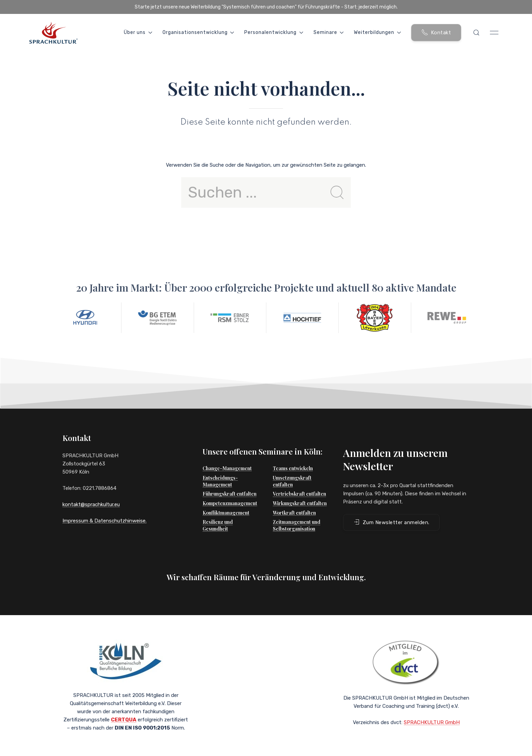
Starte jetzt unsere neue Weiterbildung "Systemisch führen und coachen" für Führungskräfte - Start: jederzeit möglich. (266, 7)
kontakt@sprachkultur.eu (91, 504)
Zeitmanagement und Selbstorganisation (297, 512)
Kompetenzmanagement (230, 490)
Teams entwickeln (293, 455)
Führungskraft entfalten (230, 480)
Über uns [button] (138, 32)
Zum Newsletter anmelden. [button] (391, 509)
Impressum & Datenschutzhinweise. (104, 521)
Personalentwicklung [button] (274, 32)
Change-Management (227, 455)
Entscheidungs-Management (220, 468)
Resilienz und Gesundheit (218, 512)
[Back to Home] (53, 33)
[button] (476, 33)
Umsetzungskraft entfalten (292, 468)
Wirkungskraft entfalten (300, 490)
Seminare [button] (329, 32)
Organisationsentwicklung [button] (198, 32)
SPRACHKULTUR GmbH (432, 714)
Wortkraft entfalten (294, 499)
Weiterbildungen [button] (377, 32)
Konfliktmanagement (226, 499)
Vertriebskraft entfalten (299, 480)
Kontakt (436, 32)
